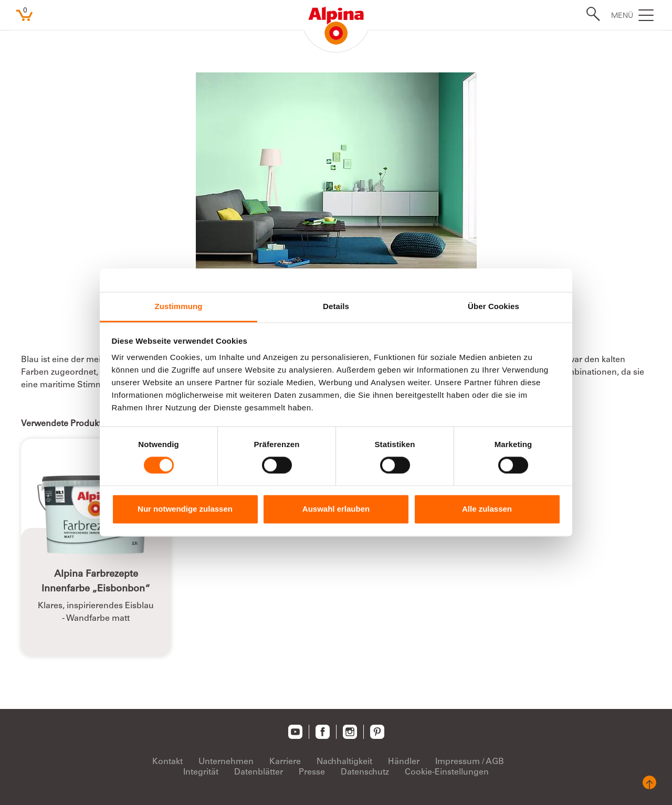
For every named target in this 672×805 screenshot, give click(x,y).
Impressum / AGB (470, 762)
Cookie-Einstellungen (447, 772)
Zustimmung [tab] (179, 306)
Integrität (201, 772)
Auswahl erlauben (336, 509)
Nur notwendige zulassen (185, 509)
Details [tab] (336, 306)
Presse (312, 772)
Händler (404, 762)
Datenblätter (259, 772)
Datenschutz (365, 772)
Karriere (285, 762)
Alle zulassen (487, 509)
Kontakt (167, 762)
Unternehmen (226, 762)
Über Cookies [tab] (493, 306)
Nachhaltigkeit (344, 762)
